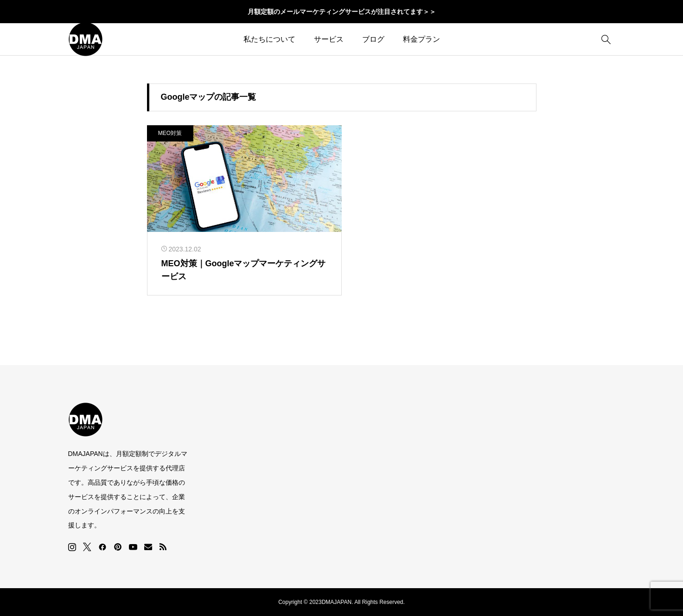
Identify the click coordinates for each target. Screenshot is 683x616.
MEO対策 (170, 133)
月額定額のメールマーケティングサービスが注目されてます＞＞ (342, 12)
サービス (329, 39)
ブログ (373, 39)
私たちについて (269, 39)
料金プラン (421, 39)
